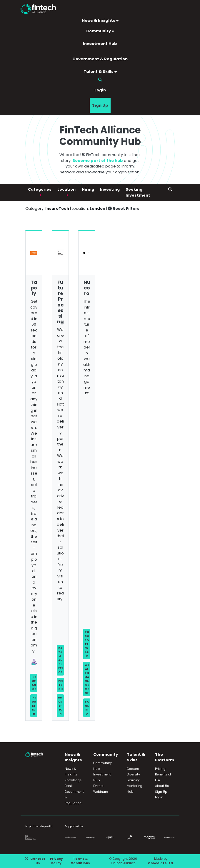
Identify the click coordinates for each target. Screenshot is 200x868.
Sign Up (100, 105)
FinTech (60, 685)
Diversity (133, 774)
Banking (87, 708)
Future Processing (60, 302)
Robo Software (87, 644)
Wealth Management (87, 679)
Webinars (101, 792)
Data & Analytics (60, 660)
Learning (134, 780)
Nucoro (87, 288)
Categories (40, 189)
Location (66, 189)
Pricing (160, 769)
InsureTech (34, 706)
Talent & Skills (100, 72)
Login (100, 90)
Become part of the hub (98, 161)
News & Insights (100, 20)
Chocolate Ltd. (161, 863)
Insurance (34, 683)
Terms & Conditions (80, 861)
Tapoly (34, 288)
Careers (133, 769)
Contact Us (38, 861)
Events (98, 786)
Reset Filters (124, 208)
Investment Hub (100, 44)
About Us (162, 786)
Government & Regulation (100, 59)
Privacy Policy (56, 861)
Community (100, 31)
